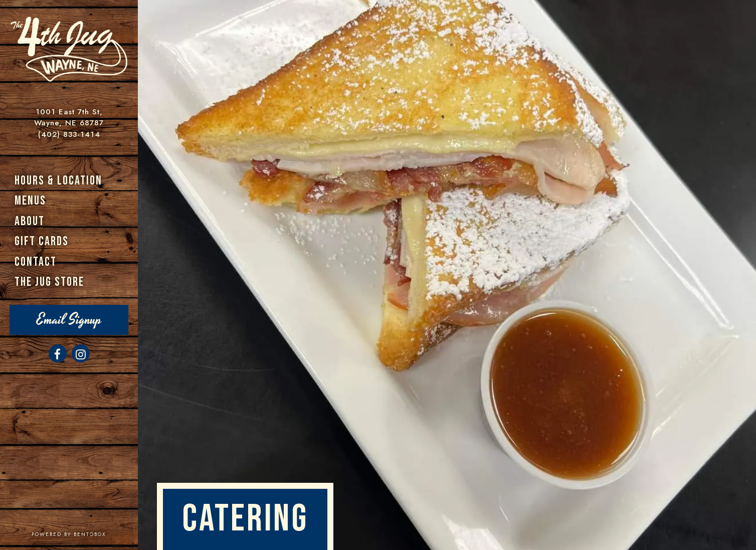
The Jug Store (49, 282)
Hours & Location (58, 181)
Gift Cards (42, 241)
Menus (30, 201)
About (30, 221)
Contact (36, 262)
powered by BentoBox (85, 534)
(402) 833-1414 (69, 134)
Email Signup (69, 320)
